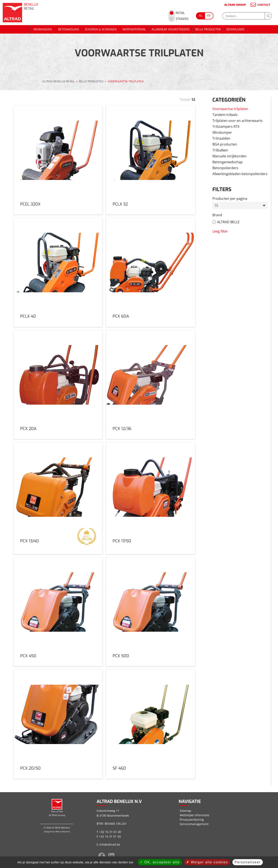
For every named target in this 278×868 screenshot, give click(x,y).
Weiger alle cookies (207, 862)
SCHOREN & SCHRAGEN (101, 29)
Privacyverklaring (192, 820)
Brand (217, 215)
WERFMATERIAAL (134, 29)
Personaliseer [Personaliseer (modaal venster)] (248, 862)
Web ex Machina (63, 832)
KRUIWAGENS (43, 29)
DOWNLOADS (235, 29)
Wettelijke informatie (194, 815)
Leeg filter (220, 231)
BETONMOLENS (69, 29)
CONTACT (260, 5)
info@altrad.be (110, 844)
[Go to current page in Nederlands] (200, 16)
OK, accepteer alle (160, 862)
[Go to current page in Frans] (209, 16)
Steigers (182, 19)
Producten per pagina (230, 199)
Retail (180, 13)
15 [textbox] (216, 205)
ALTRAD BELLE (228, 222)
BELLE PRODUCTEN (208, 29)
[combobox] (240, 205)
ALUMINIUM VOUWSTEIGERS (171, 29)
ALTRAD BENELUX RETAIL (59, 81)
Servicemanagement (194, 824)
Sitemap (186, 811)
